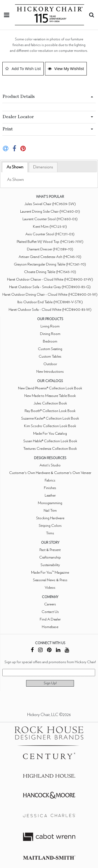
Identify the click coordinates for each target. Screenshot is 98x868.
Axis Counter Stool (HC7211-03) (50, 234)
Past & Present (50, 550)
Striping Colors (50, 526)
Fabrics (50, 480)
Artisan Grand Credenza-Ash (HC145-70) (50, 257)
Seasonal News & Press (50, 580)
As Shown (15, 167)
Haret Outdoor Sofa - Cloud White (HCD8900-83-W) (50, 310)
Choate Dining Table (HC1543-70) (50, 272)
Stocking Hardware (50, 518)
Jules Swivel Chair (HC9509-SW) (50, 204)
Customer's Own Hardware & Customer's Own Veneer (50, 473)
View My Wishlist (66, 68)
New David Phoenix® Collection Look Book (50, 388)
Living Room (50, 326)
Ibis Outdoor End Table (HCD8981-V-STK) (50, 302)
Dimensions (43, 167)
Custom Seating (50, 349)
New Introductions (50, 372)
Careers (50, 604)
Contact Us (50, 612)
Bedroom (50, 341)
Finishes (50, 488)
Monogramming (50, 503)
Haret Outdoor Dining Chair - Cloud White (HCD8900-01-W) (50, 294)
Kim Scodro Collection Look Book (50, 426)
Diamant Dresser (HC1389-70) (50, 249)
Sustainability (50, 565)
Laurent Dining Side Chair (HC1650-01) (50, 211)
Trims (50, 533)
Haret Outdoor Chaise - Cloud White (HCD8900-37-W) (50, 279)
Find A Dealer (50, 619)
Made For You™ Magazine (50, 572)
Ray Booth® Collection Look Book (50, 411)
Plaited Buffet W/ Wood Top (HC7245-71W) (50, 242)
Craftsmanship (50, 557)
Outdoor (50, 364)
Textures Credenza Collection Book (50, 449)
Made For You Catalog (50, 433)
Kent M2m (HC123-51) (50, 227)
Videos (50, 588)
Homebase (50, 627)
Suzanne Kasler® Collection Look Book (50, 418)
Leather (50, 495)
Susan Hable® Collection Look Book (50, 441)
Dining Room (50, 334)
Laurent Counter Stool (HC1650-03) (50, 219)
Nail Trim (50, 511)
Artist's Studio (50, 465)
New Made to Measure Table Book (50, 396)
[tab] (15, 167)
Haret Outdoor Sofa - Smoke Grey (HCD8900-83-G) (50, 287)
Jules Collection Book (50, 403)
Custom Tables (50, 356)
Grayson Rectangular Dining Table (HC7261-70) (50, 264)
